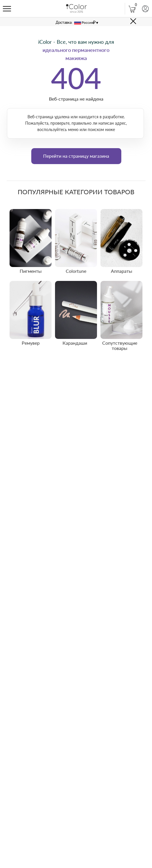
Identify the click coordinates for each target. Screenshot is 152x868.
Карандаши (75, 343)
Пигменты (31, 271)
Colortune (76, 271)
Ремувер (31, 343)
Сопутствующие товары (120, 345)
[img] (31, 238)
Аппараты (122, 271)
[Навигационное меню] (7, 9)
